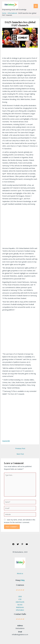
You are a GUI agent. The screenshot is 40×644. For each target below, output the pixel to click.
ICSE (20, 599)
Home (4, 13)
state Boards (20, 602)
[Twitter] (18, 544)
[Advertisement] (20, 226)
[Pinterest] (22, 544)
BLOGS (20, 605)
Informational (12, 13)
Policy (23, 580)
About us (20, 573)
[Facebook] (13, 544)
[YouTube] (27, 544)
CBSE (20, 596)
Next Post (20, 454)
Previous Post (20, 448)
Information (20, 610)
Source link (6, 441)
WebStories (20, 607)
